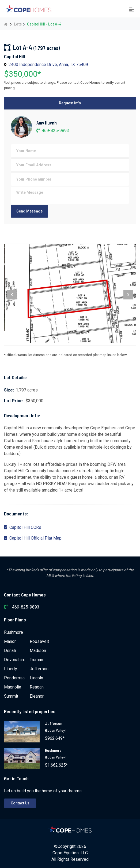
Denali (10, 651)
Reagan (37, 687)
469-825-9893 (53, 131)
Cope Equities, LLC (70, 853)
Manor (10, 641)
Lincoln (36, 678)
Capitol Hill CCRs (23, 527)
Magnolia (13, 687)
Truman (36, 660)
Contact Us (20, 803)
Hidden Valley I (56, 730)
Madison (38, 651)
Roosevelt (39, 641)
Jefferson (39, 669)
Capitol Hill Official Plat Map (33, 538)
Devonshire (15, 660)
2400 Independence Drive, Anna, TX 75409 (48, 65)
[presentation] (12, 295)
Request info (70, 103)
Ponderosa (14, 678)
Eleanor (37, 696)
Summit (11, 696)
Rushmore (14, 632)
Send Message (29, 211)
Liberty (11, 669)
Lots (18, 24)
